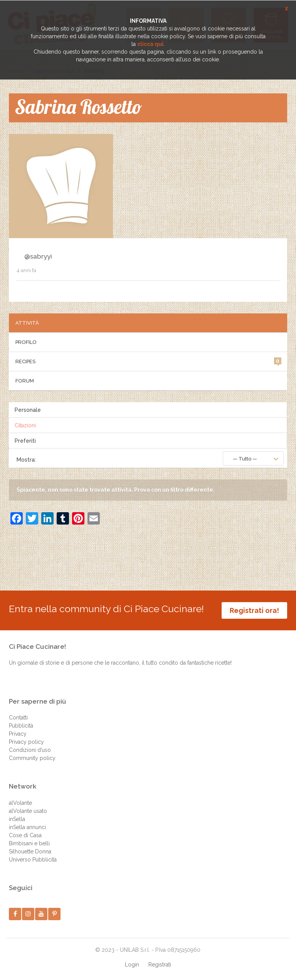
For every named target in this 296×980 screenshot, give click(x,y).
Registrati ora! (254, 610)
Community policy (32, 758)
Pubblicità (21, 726)
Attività (27, 323)
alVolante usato (28, 811)
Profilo (26, 342)
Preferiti (25, 441)
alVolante (20, 803)
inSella (17, 819)
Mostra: (26, 460)
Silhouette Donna (30, 851)
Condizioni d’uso (30, 750)
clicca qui (150, 44)
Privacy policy (26, 742)
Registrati (160, 965)
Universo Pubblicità (33, 860)
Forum (25, 381)
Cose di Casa (25, 835)
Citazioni (25, 425)
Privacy (18, 734)
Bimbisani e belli (29, 843)
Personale (28, 410)
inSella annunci (27, 827)
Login (132, 965)
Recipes (148, 361)
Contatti (18, 718)
